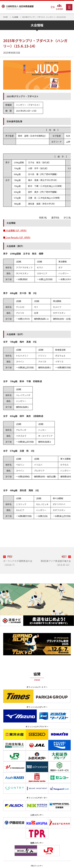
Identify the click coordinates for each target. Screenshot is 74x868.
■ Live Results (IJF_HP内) (17, 237)
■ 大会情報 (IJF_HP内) (15, 230)
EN (53, 7)
